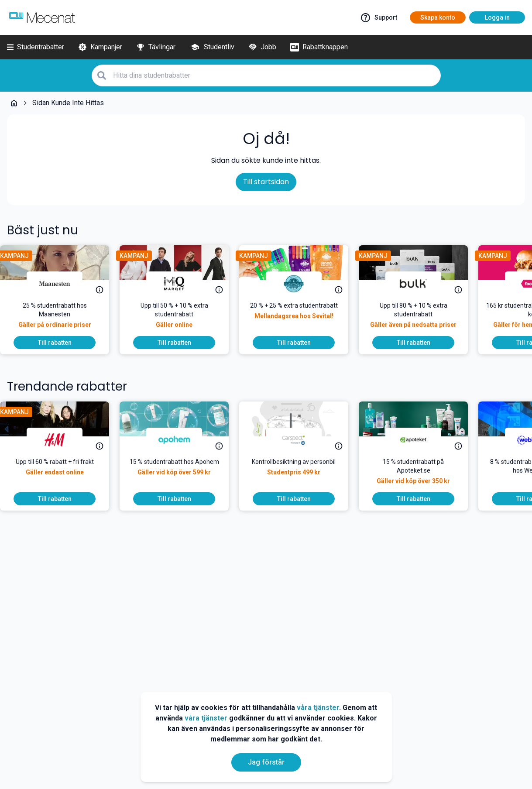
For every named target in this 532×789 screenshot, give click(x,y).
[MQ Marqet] (181, 284)
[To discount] (62, 343)
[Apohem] (181, 440)
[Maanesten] (62, 284)
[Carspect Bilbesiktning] (301, 440)
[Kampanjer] (100, 47)
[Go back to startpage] (14, 103)
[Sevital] (301, 284)
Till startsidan (266, 182)
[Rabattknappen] (319, 47)
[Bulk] (420, 284)
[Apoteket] (420, 440)
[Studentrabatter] (36, 47)
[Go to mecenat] (42, 17)
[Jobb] (262, 47)
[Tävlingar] (156, 47)
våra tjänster (318, 708)
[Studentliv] (212, 47)
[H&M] (62, 440)
